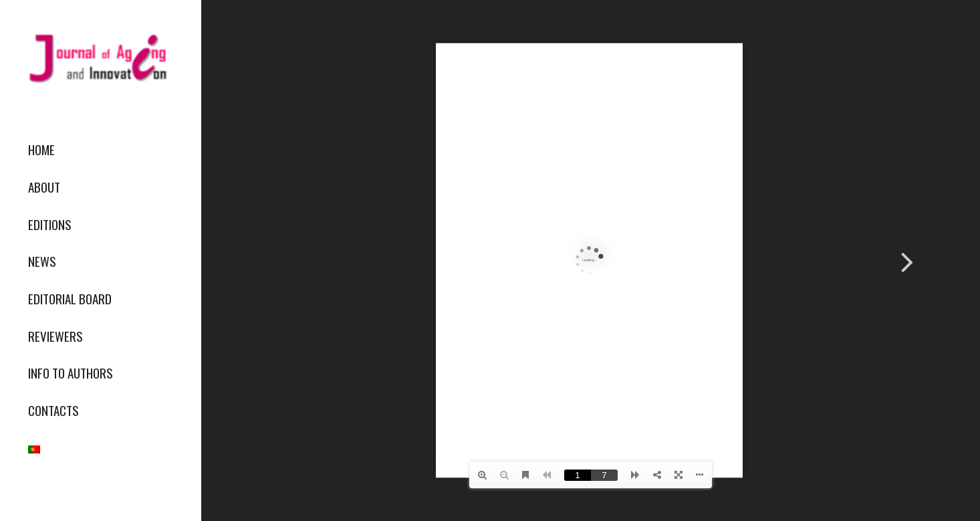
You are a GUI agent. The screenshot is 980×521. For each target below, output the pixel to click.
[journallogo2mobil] (100, 59)
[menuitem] (100, 150)
